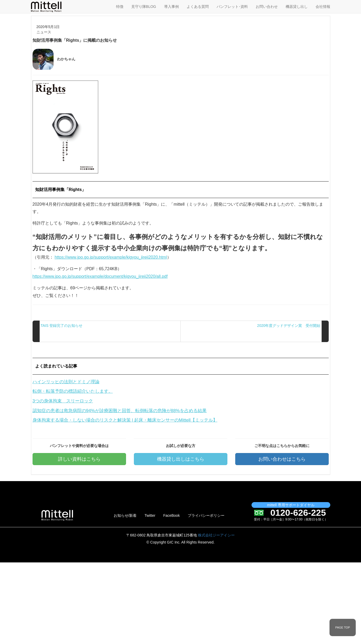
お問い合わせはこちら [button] (282, 459)
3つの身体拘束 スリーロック (63, 401)
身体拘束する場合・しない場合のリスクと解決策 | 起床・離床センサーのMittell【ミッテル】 (125, 420)
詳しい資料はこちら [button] (79, 459)
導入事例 (171, 7)
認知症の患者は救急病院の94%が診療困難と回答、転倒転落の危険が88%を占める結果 (120, 411)
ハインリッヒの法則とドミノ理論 (66, 382)
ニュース (44, 32)
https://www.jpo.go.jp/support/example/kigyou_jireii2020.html (111, 257)
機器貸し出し (297, 7)
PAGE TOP (343, 627)
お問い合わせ (267, 7)
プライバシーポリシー (206, 515)
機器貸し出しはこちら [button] (181, 459)
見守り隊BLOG (144, 7)
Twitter (150, 515)
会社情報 (323, 7)
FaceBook (172, 515)
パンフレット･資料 (232, 7)
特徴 (120, 7)
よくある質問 (198, 7)
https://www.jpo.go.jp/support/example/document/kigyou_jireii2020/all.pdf (100, 276)
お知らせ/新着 (125, 515)
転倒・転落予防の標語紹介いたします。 (73, 391)
